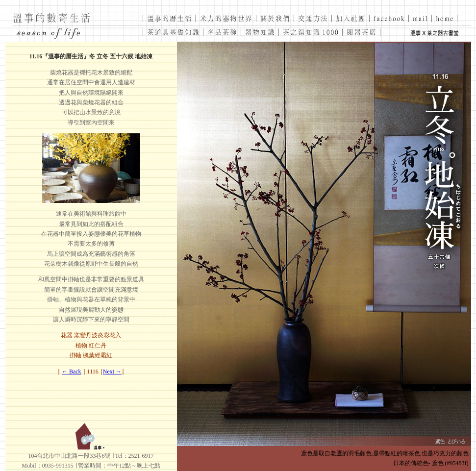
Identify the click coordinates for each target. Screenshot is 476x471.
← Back (72, 372)
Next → (112, 372)
